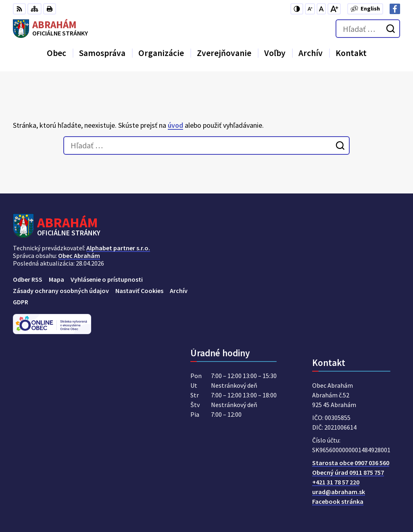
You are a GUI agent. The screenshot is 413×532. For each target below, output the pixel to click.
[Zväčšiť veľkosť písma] (334, 9)
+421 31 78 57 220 (336, 482)
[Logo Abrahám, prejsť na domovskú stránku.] (50, 29)
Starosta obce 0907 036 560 (351, 463)
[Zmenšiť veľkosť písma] (310, 9)
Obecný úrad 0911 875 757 (348, 472)
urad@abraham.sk (339, 492)
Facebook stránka (338, 501)
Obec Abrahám (79, 256)
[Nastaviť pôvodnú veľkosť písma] (321, 9)
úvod (175, 125)
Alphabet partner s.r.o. (118, 248)
